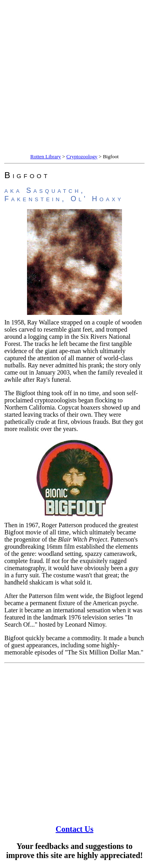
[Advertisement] (74, 78)
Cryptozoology (82, 156)
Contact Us (74, 829)
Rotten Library (45, 156)
